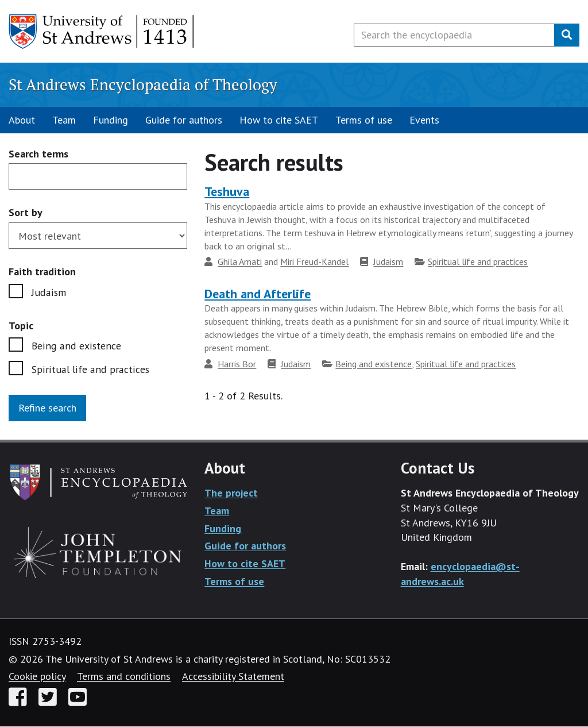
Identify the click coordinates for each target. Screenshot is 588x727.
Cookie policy (37, 677)
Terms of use (364, 120)
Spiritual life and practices (89, 369)
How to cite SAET (279, 120)
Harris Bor (237, 364)
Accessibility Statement (233, 677)
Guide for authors (184, 120)
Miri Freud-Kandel (314, 261)
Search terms (38, 154)
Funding (111, 120)
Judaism (49, 292)
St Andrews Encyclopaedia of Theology (143, 84)
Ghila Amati (240, 261)
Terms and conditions (124, 677)
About (22, 120)
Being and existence (76, 346)
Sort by (26, 212)
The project (231, 493)
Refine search (47, 408)
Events (424, 120)
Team (64, 120)
